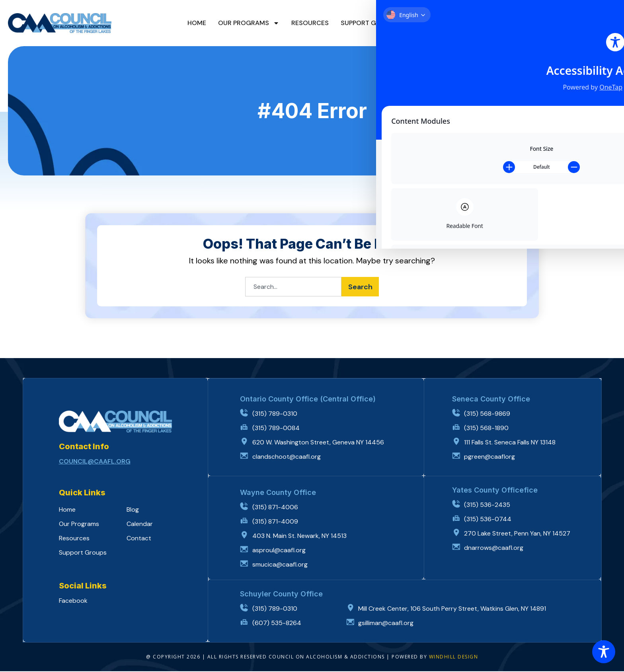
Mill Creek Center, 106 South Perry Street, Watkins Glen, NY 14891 (454, 609)
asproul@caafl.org (280, 551)
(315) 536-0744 (489, 520)
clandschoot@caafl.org (288, 457)
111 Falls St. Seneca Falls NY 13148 (511, 443)
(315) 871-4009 (276, 522)
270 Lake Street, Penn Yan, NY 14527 (519, 534)
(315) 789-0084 (277, 429)
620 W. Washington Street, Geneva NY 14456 (319, 443)
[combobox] (292, 287)
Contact (498, 23)
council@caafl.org (95, 462)
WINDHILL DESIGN (454, 657)
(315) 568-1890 (488, 429)
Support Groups (369, 23)
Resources (310, 23)
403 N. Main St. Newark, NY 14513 (301, 537)
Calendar (454, 23)
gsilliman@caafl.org (387, 624)
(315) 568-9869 (489, 414)
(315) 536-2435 (489, 505)
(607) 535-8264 (278, 624)
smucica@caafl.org (280, 565)
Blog (418, 23)
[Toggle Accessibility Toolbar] (604, 652)
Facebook (73, 601)
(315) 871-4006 (276, 508)
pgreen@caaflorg (491, 457)
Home (197, 23)
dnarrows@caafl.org (495, 548)
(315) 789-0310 (276, 414)
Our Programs (249, 23)
